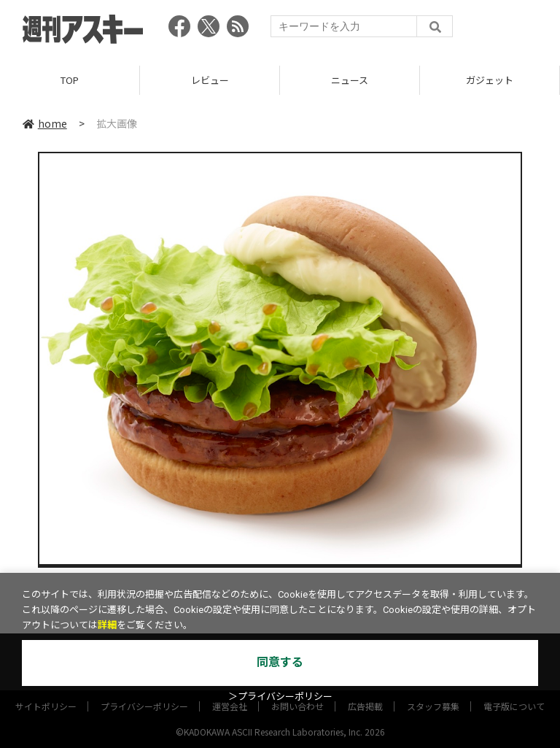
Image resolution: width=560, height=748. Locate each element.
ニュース (350, 80)
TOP (70, 80)
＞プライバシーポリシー (280, 697)
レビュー (210, 80)
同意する (280, 662)
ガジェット (490, 80)
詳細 (107, 625)
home (45, 123)
